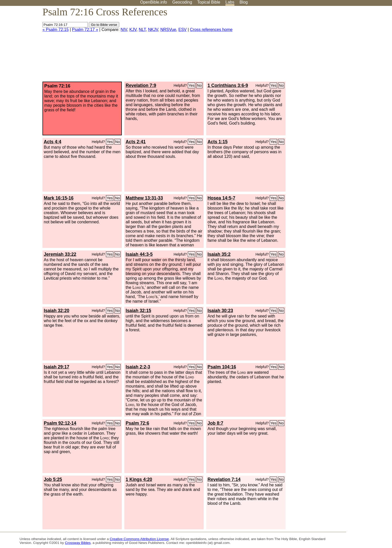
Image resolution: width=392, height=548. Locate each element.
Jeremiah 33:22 (60, 254)
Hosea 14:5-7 (221, 198)
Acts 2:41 (136, 142)
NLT (142, 30)
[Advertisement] (340, 46)
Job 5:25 (53, 479)
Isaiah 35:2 (219, 254)
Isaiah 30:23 (220, 311)
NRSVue (168, 30)
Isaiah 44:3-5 (139, 254)
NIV (124, 30)
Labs (230, 2)
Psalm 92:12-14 (60, 423)
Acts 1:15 (217, 142)
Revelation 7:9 (141, 85)
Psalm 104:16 (222, 367)
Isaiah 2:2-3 (138, 367)
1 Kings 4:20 (139, 479)
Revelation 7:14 (224, 479)
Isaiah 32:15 (138, 311)
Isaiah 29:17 (57, 367)
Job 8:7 (215, 423)
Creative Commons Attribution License (139, 539)
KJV (133, 30)
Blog (244, 2)
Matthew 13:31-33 (144, 198)
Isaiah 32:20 (57, 311)
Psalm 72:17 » (85, 30)
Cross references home (211, 30)
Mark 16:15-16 (59, 198)
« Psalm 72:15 (56, 30)
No (199, 85)
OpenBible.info (154, 2)
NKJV (153, 30)
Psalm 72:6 (137, 423)
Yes (192, 85)
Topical (209, 2)
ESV (182, 30)
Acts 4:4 (52, 142)
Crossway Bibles (78, 543)
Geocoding (182, 2)
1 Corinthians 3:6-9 (228, 85)
